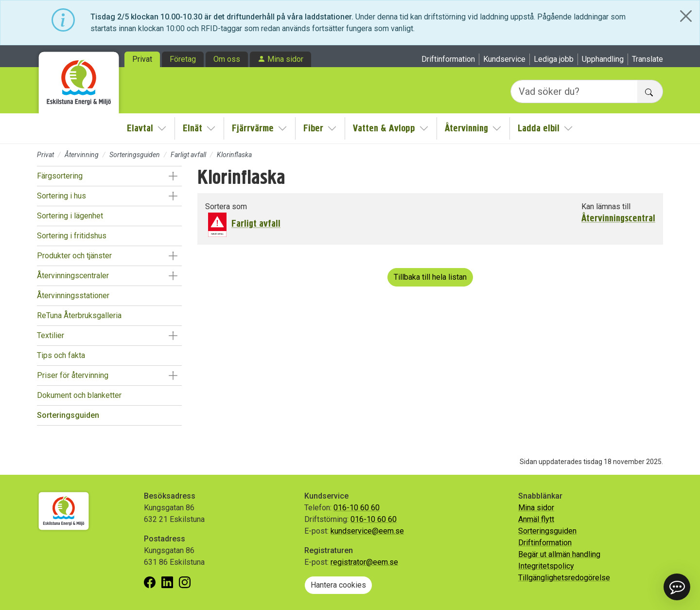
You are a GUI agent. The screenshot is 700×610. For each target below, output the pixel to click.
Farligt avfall (188, 155)
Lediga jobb (554, 59)
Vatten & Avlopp (384, 128)
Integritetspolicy (546, 566)
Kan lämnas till (606, 206)
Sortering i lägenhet (70, 216)
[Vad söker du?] (574, 91)
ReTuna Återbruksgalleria (79, 315)
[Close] (686, 16)
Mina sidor (285, 59)
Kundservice (504, 59)
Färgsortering (60, 176)
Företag (183, 59)
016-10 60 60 (357, 508)
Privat (142, 59)
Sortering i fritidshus (72, 236)
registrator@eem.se (364, 562)
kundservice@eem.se (367, 531)
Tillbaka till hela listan (430, 277)
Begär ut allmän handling (559, 554)
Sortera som (226, 206)
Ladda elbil (539, 128)
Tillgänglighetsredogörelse (564, 578)
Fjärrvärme (253, 128)
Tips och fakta (61, 355)
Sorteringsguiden (135, 155)
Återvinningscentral (618, 218)
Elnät (192, 128)
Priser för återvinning (73, 375)
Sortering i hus (61, 196)
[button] (173, 176)
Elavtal (140, 128)
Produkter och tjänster (74, 256)
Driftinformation (448, 59)
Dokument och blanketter (79, 395)
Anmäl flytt (536, 519)
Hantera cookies (338, 585)
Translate (647, 59)
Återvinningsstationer (73, 296)
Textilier (51, 335)
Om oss (227, 59)
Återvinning (466, 128)
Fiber (313, 128)
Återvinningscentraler (73, 276)
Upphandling (603, 59)
